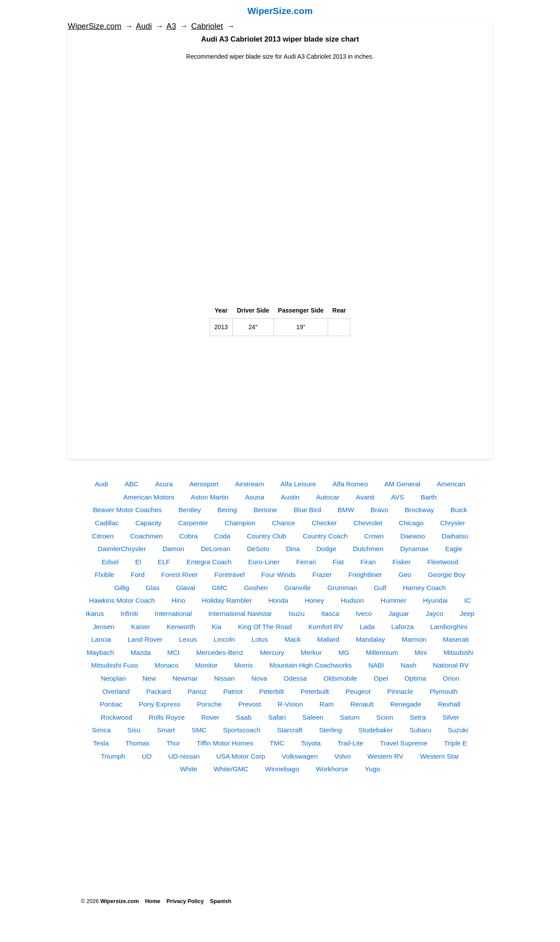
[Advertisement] (280, 123)
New (149, 678)
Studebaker (376, 730)
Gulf (380, 588)
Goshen (256, 588)
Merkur (311, 652)
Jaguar (399, 613)
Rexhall (449, 704)
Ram (327, 704)
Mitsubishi (458, 652)
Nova (259, 678)
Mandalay (370, 639)
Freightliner (365, 575)
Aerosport (204, 484)
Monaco (166, 665)
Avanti (365, 497)
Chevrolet (368, 523)
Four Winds (278, 575)
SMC (199, 730)
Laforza (402, 627)
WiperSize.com (280, 11)
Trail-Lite (350, 743)
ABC (132, 484)
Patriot (233, 691)
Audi (144, 26)
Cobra (189, 536)
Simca (101, 730)
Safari (277, 717)
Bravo (379, 510)
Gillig (122, 588)
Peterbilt (272, 691)
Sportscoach (242, 730)
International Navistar (240, 613)
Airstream (249, 484)
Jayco (434, 613)
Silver (451, 717)
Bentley (190, 510)
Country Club (266, 536)
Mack (292, 639)
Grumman (342, 588)
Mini (421, 652)
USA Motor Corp (241, 756)
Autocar (328, 497)
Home (152, 901)
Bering (227, 510)
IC (467, 600)
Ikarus (95, 613)
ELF (164, 562)
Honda (278, 600)
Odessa (295, 678)
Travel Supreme (404, 743)
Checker (324, 523)
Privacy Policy (185, 901)
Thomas (137, 743)
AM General (402, 484)
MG (344, 652)
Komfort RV (326, 627)
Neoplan (113, 678)
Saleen (313, 717)
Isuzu (297, 613)
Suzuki (458, 730)
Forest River (179, 575)
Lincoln (224, 639)
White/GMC (231, 769)
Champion (240, 523)
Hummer (394, 600)
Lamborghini (449, 627)
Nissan (224, 678)
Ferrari (306, 562)
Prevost (249, 704)
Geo (405, 575)
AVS (398, 497)
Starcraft (290, 730)
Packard (158, 691)
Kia (217, 627)
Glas (153, 588)
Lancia (101, 639)
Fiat (338, 562)
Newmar (185, 678)
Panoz (197, 691)
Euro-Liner (264, 562)
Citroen (103, 536)
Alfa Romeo (350, 484)
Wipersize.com (119, 901)
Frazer (322, 575)
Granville (298, 588)
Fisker (402, 562)
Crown (374, 536)
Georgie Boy (447, 575)
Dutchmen (368, 549)
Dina (293, 549)
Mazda (140, 652)
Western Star (440, 756)
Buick (459, 510)
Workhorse (332, 769)
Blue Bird (307, 510)
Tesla (101, 743)
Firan (368, 562)
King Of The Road (265, 627)
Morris (243, 665)
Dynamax (415, 549)
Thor (173, 743)
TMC (277, 743)
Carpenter (193, 523)
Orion (451, 678)
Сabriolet (207, 26)
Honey (314, 600)
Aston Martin (210, 497)
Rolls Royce (167, 717)
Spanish (221, 901)
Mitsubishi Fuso (115, 665)
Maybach (100, 652)
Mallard (328, 639)
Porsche (209, 704)
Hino (178, 600)
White (188, 769)
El (138, 562)
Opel (381, 678)
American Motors (149, 497)
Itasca (330, 613)
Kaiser (140, 627)
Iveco (364, 613)
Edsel (110, 562)
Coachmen (146, 536)
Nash (409, 665)
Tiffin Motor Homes (225, 743)
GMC (220, 588)
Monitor (206, 665)
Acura (164, 484)
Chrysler (453, 523)
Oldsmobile (340, 678)
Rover (210, 717)
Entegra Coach (209, 562)
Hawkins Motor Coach (122, 600)
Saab (244, 717)
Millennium (382, 652)
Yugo (373, 769)
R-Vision (290, 704)
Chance (284, 523)
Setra (418, 717)
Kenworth (181, 627)
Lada (367, 627)
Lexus (188, 639)
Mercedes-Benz (220, 652)
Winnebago (282, 769)
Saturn (350, 717)
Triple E (455, 743)
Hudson (352, 600)
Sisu (134, 730)
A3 (171, 26)
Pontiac (111, 704)
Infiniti (129, 613)
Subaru (420, 730)
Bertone (265, 510)
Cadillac (107, 523)
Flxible (104, 575)
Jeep (467, 613)
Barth (429, 497)
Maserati (456, 639)
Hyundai (435, 600)
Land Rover (145, 639)
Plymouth (444, 691)
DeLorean (216, 549)
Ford (138, 575)
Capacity (148, 523)
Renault (362, 704)
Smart (166, 730)
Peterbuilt (315, 691)
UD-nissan (184, 756)
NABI (376, 665)
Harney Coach (424, 588)
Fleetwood (443, 562)
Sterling (330, 730)
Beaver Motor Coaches (128, 510)
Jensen (104, 627)
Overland (116, 691)
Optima (415, 678)
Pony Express (159, 704)
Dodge (326, 549)
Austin (290, 497)
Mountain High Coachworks (311, 665)
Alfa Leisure (298, 484)
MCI (173, 652)
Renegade (406, 704)
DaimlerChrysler (122, 549)
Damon (173, 549)
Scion (385, 717)
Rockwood (116, 717)
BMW (346, 510)
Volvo (343, 756)
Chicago (411, 523)
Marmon (414, 639)
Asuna (255, 497)
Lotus (260, 639)
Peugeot (358, 691)
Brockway (419, 510)
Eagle (453, 549)
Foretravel (229, 575)
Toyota (311, 743)
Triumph (113, 756)
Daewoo (413, 536)
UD (147, 756)
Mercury (272, 652)
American (451, 484)
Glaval (186, 588)
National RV (451, 665)
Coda (222, 536)
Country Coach (325, 536)
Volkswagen (300, 756)
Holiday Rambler (227, 600)
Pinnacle (400, 691)
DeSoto (258, 549)
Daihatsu (455, 536)
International (173, 613)
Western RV (385, 756)
